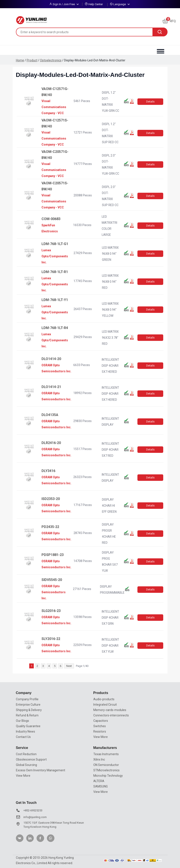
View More (101, 737)
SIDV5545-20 (52, 580)
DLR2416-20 (51, 443)
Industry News (25, 731)
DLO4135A (50, 415)
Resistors (100, 731)
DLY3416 (48, 471)
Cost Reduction (26, 754)
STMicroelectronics (106, 770)
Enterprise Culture (28, 705)
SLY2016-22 (51, 639)
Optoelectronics (51, 60)
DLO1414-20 (51, 359)
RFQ (169, 21)
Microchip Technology (108, 776)
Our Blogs (22, 721)
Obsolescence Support (31, 759)
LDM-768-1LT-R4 (55, 328)
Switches (100, 726)
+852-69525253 (33, 810)
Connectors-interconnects (111, 715)
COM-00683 (51, 219)
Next (69, 666)
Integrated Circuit (105, 705)
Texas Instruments (106, 754)
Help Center (96, 4)
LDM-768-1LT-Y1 (55, 300)
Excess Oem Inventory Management (41, 770)
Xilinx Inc (99, 759)
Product (32, 60)
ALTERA (99, 781)
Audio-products (104, 699)
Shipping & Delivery (29, 710)
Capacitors (101, 721)
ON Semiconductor (106, 765)
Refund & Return (27, 715)
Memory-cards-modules (110, 710)
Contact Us (23, 737)
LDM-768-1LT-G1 (55, 244)
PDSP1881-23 (53, 555)
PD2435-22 (50, 527)
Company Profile (27, 699)
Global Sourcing (26, 765)
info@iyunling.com (35, 817)
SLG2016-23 (51, 611)
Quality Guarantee (28, 726)
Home (20, 60)
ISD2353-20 (51, 499)
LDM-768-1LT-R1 (55, 272)
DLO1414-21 (51, 387)
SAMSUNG (101, 786)
